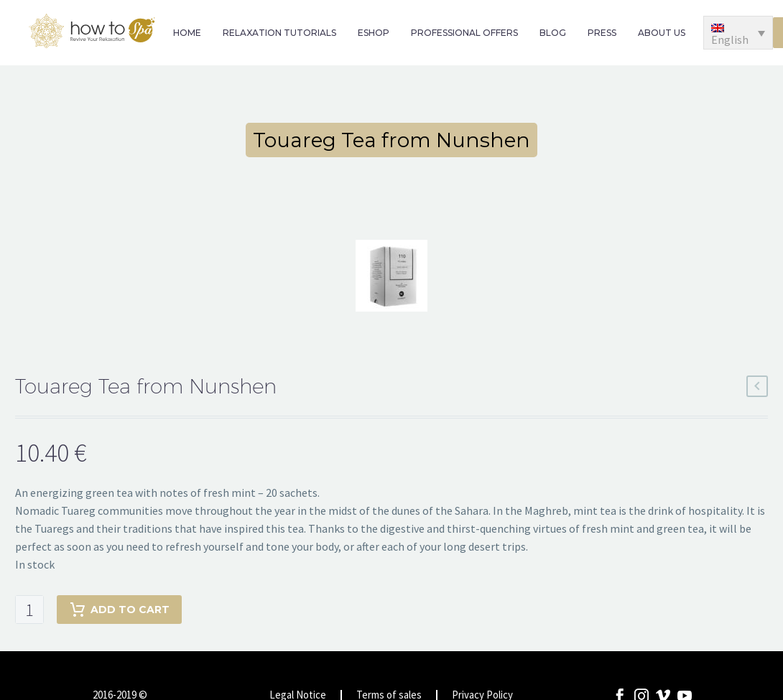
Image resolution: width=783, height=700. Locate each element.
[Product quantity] (29, 610)
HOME (187, 33)
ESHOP (374, 33)
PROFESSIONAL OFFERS (464, 33)
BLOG (553, 33)
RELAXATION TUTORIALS (279, 33)
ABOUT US (662, 33)
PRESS (602, 33)
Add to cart (119, 610)
